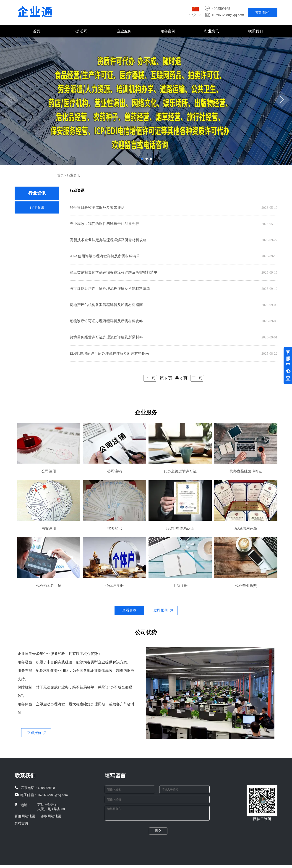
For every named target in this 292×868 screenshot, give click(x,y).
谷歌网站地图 (51, 816)
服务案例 (168, 31)
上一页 (150, 378)
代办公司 (80, 31)
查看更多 (129, 610)
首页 (36, 31)
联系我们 (255, 31)
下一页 (197, 378)
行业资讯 (212, 31)
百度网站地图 (25, 816)
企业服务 (124, 31)
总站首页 (21, 823)
